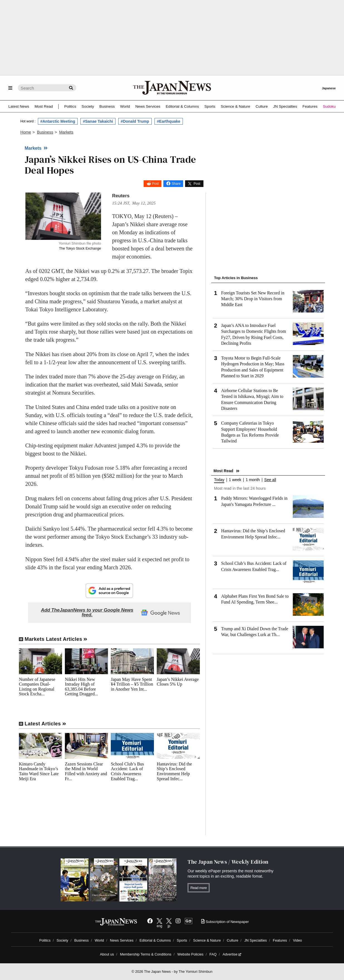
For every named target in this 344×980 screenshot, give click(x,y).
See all (270, 480)
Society (88, 106)
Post (155, 184)
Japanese (329, 88)
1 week (235, 480)
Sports (210, 106)
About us (107, 954)
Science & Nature (235, 106)
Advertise (232, 954)
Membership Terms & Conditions (146, 954)
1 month (253, 480)
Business (107, 106)
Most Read (44, 106)
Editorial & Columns (182, 106)
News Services (148, 106)
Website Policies (190, 954)
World (125, 106)
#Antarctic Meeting (58, 121)
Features (310, 106)
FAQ (213, 954)
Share (176, 184)
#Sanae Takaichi (98, 121)
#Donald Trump (135, 121)
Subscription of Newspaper (225, 922)
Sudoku (329, 106)
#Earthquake (169, 121)
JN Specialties (285, 106)
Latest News (19, 106)
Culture (262, 106)
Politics (70, 106)
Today (219, 480)
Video (297, 940)
